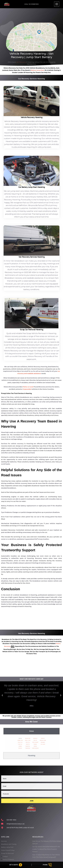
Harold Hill (28, 744)
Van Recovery (21, 62)
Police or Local (28, 387)
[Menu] (57, 4)
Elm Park (20, 748)
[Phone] (47, 865)
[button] (2, 695)
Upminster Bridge (43, 740)
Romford (35, 746)
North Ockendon (35, 742)
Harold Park (28, 746)
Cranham (20, 746)
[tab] (31, 731)
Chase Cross (20, 742)
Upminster (43, 738)
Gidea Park (28, 742)
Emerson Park (28, 738)
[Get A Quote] (16, 865)
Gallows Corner (28, 740)
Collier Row (20, 744)
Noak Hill (35, 740)
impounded (27, 389)
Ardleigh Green (20, 740)
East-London (43, 744)
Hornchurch (35, 738)
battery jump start (38, 70)
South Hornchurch (35, 748)
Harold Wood (28, 748)
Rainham (35, 744)
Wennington (43, 742)
